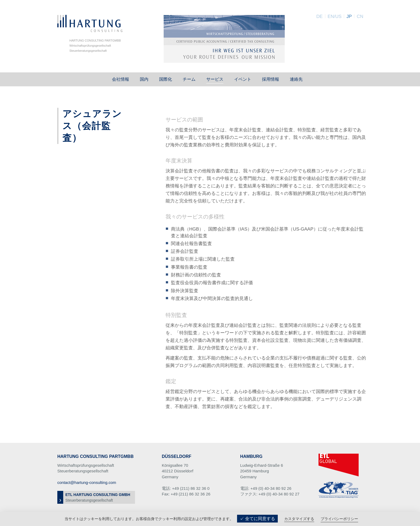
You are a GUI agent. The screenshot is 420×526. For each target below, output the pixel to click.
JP (349, 16)
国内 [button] (144, 79)
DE (320, 16)
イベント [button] (243, 79)
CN (360, 16)
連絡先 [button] (296, 79)
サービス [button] (215, 79)
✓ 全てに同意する (257, 519)
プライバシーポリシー (339, 519)
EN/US (335, 16)
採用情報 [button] (271, 79)
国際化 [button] (166, 79)
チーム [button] (189, 79)
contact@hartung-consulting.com (87, 482)
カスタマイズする (299, 519)
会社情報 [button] (121, 79)
